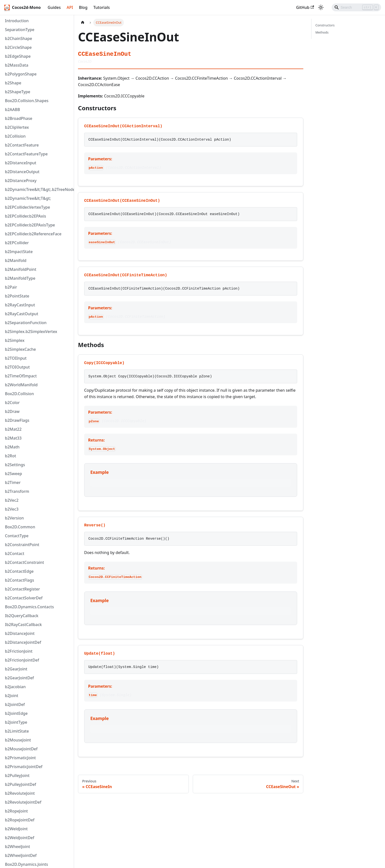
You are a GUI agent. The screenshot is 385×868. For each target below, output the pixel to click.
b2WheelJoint (18, 847)
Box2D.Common (20, 527)
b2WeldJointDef (20, 838)
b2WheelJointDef (21, 855)
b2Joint (12, 696)
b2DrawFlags (17, 420)
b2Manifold (16, 260)
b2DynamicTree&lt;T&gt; (28, 198)
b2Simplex (15, 340)
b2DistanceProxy (21, 181)
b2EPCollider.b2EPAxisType (30, 225)
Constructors (325, 25)
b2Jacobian (15, 687)
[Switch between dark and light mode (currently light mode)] (321, 7)
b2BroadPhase (19, 118)
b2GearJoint (16, 669)
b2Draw (12, 411)
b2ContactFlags (19, 580)
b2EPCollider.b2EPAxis (26, 216)
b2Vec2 (12, 500)
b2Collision (15, 136)
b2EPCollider (17, 243)
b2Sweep (13, 474)
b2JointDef (15, 704)
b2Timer (13, 482)
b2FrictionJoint (19, 651)
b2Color (12, 403)
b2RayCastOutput (22, 314)
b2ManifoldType (20, 278)
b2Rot (10, 456)
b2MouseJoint (18, 740)
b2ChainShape (19, 38)
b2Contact (15, 554)
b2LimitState (17, 731)
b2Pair (11, 287)
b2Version (14, 518)
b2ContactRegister (22, 589)
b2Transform (17, 491)
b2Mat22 (13, 429)
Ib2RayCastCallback (23, 625)
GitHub (305, 7)
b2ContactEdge (19, 571)
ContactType (17, 536)
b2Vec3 (12, 509)
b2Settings (15, 465)
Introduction (17, 21)
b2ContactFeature (22, 145)
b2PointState (17, 296)
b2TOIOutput (17, 367)
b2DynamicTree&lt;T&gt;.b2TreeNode (38, 189)
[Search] (356, 7)
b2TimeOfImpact (21, 376)
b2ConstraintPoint (22, 545)
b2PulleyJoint (17, 776)
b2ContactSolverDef (24, 598)
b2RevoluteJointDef (23, 802)
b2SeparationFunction (26, 323)
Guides (54, 7)
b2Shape (13, 83)
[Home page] (83, 23)
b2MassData (17, 65)
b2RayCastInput (20, 305)
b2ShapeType (18, 92)
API (70, 7)
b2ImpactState (19, 252)
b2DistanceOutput (22, 172)
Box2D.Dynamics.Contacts (29, 607)
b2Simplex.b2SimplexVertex (31, 332)
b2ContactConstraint (24, 562)
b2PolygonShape (21, 74)
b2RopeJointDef (20, 820)
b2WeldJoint (16, 829)
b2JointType (16, 722)
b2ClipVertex (17, 127)
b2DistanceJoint (20, 633)
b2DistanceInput (21, 163)
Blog (83, 7)
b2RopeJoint (16, 811)
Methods (322, 32)
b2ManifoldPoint (21, 269)
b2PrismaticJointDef (24, 767)
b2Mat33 (13, 438)
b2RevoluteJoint (20, 793)
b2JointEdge (16, 713)
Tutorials (101, 7)
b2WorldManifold (21, 385)
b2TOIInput (16, 358)
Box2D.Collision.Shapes (27, 101)
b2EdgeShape (18, 56)
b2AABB (12, 110)
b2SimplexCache (20, 349)
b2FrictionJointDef (22, 660)
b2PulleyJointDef (20, 784)
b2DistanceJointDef (23, 642)
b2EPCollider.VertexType (28, 207)
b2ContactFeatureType (26, 154)
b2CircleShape (18, 47)
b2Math (12, 447)
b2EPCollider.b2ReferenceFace (33, 234)
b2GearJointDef (19, 678)
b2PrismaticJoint (20, 758)
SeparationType (20, 30)
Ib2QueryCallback (22, 616)
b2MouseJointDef (21, 749)
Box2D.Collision (19, 394)
